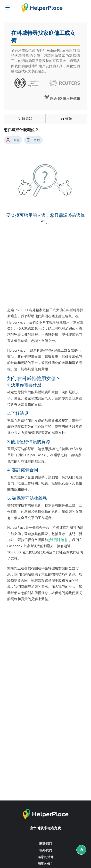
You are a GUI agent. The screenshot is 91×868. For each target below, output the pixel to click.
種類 (66, 119)
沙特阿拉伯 (58, 540)
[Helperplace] (5, 5)
